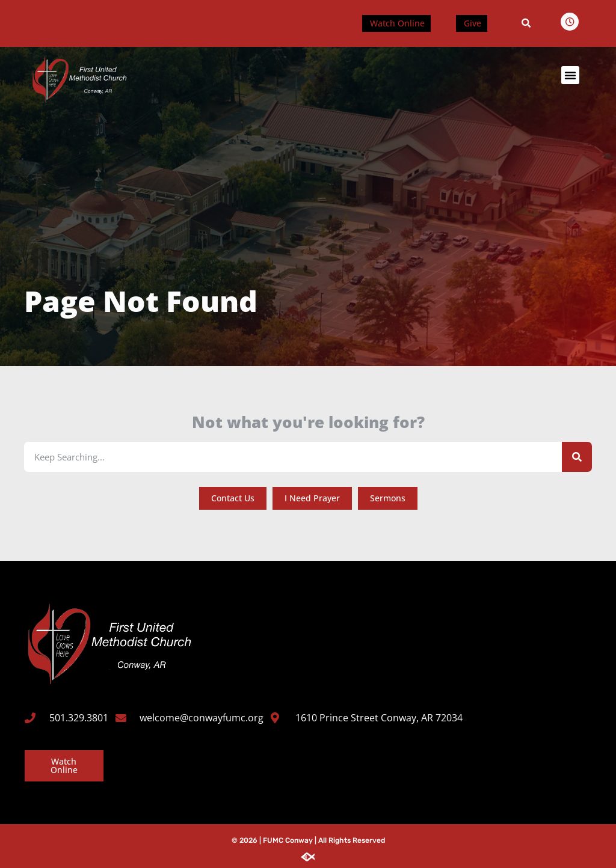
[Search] (577, 456)
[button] (526, 23)
